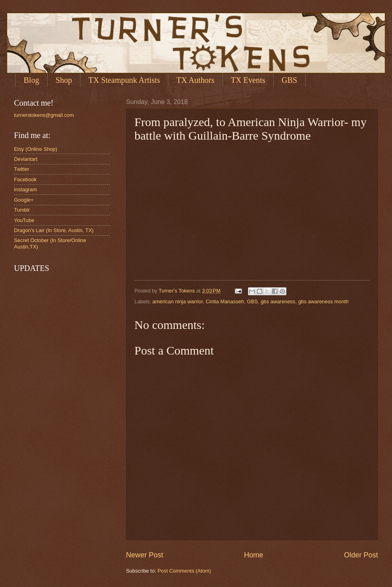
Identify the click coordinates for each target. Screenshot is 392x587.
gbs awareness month (323, 302)
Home (254, 555)
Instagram (25, 189)
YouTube (24, 220)
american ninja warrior (178, 302)
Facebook (25, 179)
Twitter (22, 169)
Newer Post (145, 555)
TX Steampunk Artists (124, 80)
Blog (31, 80)
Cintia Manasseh (225, 302)
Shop (64, 80)
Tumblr (22, 210)
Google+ (24, 200)
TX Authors (195, 80)
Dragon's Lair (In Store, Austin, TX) (54, 230)
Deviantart (26, 159)
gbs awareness (278, 302)
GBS (252, 302)
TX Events (248, 80)
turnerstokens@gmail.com (44, 115)
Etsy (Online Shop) (36, 149)
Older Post (361, 555)
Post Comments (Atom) (184, 571)
